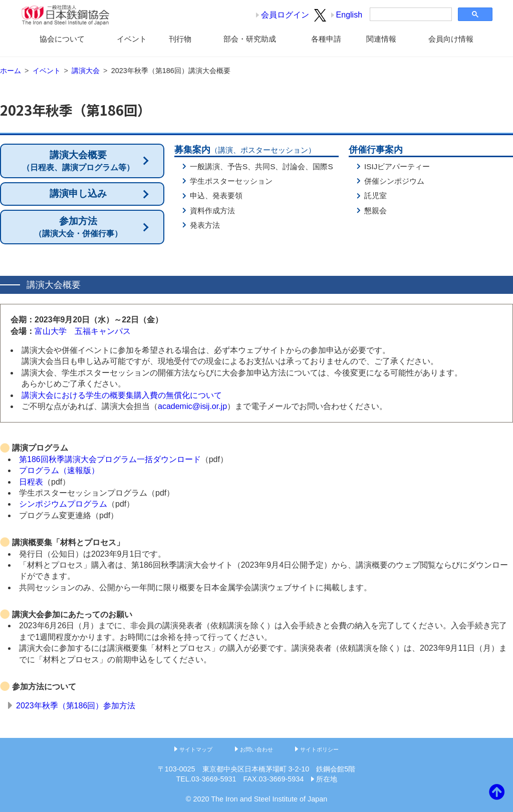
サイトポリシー (319, 749)
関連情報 (381, 39)
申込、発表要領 (216, 195)
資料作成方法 (212, 211)
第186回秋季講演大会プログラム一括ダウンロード (110, 459)
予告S (237, 166)
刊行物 (180, 39)
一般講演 (205, 166)
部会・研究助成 (250, 39)
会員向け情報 (451, 39)
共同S (265, 166)
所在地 (327, 779)
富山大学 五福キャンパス (83, 331)
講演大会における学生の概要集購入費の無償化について (122, 395)
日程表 (31, 482)
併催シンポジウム (394, 181)
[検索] (410, 15)
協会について (62, 39)
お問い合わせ (256, 749)
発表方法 (205, 225)
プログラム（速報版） (59, 470)
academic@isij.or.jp (192, 406)
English (349, 15)
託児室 (375, 195)
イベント (132, 39)
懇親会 (375, 211)
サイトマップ (196, 749)
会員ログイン (285, 15)
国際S (323, 166)
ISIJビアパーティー (397, 166)
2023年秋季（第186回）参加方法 (76, 706)
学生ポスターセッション (231, 181)
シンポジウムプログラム (63, 504)
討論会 (294, 166)
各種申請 (326, 39)
